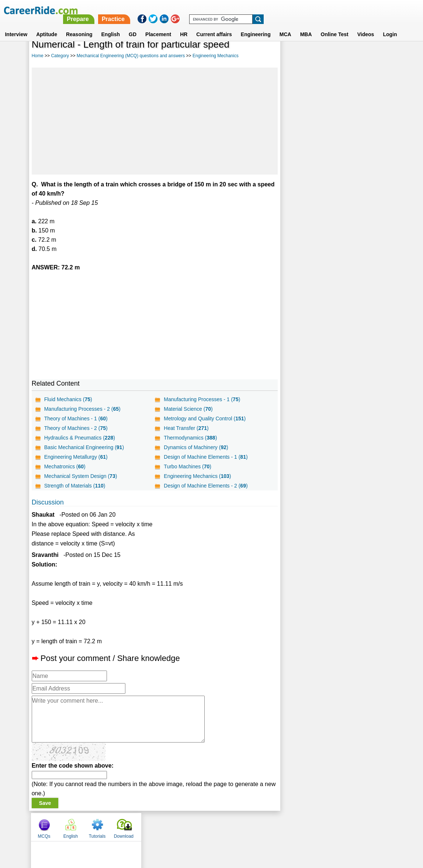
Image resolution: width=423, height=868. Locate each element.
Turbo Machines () (188, 466)
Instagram (292, 827)
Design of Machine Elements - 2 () (206, 486)
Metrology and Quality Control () (205, 418)
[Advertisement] (155, 121)
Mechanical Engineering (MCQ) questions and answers (131, 56)
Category (60, 56)
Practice (268, 10)
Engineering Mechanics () (197, 476)
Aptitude (47, 25)
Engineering (256, 25)
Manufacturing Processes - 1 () (202, 399)
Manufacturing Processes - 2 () (82, 409)
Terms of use (208, 827)
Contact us (174, 827)
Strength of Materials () (75, 486)
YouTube (264, 827)
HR (184, 25)
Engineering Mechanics (216, 56)
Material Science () (188, 409)
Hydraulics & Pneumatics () (80, 438)
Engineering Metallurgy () (76, 457)
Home (38, 56)
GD (133, 25)
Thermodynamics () (190, 438)
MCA (285, 25)
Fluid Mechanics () (68, 399)
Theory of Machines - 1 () (76, 418)
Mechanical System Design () (81, 476)
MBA (306, 25)
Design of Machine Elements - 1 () (206, 457)
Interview (16, 25)
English (111, 25)
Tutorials (348, 56)
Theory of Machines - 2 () (76, 428)
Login (390, 25)
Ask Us (238, 827)
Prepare (233, 10)
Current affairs (214, 25)
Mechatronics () (65, 466)
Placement (158, 25)
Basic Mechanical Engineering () (84, 447)
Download (375, 56)
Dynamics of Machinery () (196, 447)
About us (144, 827)
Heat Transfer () (186, 428)
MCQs (295, 56)
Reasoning (79, 25)
